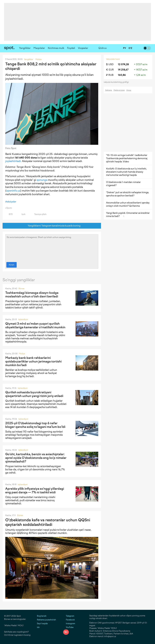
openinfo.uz (13, 191)
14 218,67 (123, 70)
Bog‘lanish (42, 616)
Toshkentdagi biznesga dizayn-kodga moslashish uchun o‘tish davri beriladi (32, 295)
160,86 (122, 75)
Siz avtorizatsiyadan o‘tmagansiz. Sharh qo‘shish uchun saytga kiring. (52, 247)
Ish (38, 627)
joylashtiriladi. (13, 161)
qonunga (42, 180)
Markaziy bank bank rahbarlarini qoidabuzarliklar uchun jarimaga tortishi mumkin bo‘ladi (33, 361)
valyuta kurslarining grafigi (117, 82)
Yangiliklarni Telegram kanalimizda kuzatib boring (52, 226)
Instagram (69, 624)
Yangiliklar (25, 48)
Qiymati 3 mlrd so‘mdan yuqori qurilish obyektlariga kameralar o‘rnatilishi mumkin (35, 325)
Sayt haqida (42, 624)
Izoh (22, 214)
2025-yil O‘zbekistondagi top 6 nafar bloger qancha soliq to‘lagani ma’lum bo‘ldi (35, 425)
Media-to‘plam (119, 90)
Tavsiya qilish (39, 214)
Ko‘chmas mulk (56, 48)
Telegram (69, 616)
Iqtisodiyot (23, 319)
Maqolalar (39, 48)
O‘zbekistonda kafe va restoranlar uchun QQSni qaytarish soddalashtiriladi (48, 522)
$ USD (110, 64)
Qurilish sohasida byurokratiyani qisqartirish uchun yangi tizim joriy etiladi (34, 394)
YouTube (68, 627)
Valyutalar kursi (113, 59)
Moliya (22, 354)
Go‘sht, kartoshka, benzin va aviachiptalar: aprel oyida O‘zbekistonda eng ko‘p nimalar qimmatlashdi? (36, 458)
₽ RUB (110, 75)
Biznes (21, 289)
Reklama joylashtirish (46, 620)
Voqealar (83, 48)
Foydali (71, 48)
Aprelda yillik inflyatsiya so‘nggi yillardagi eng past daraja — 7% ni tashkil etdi (35, 490)
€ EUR (110, 70)
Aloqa (129, 90)
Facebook (69, 620)
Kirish (12, 265)
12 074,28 (123, 64)
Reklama (109, 90)
